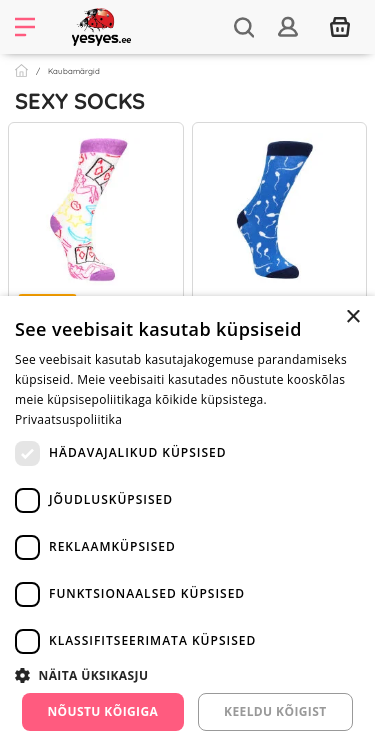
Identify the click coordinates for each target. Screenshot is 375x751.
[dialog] (187, 523)
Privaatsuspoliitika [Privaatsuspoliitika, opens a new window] (68, 419)
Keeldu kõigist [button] (275, 711)
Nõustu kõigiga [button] (102, 711)
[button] (187, 675)
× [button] (352, 317)
